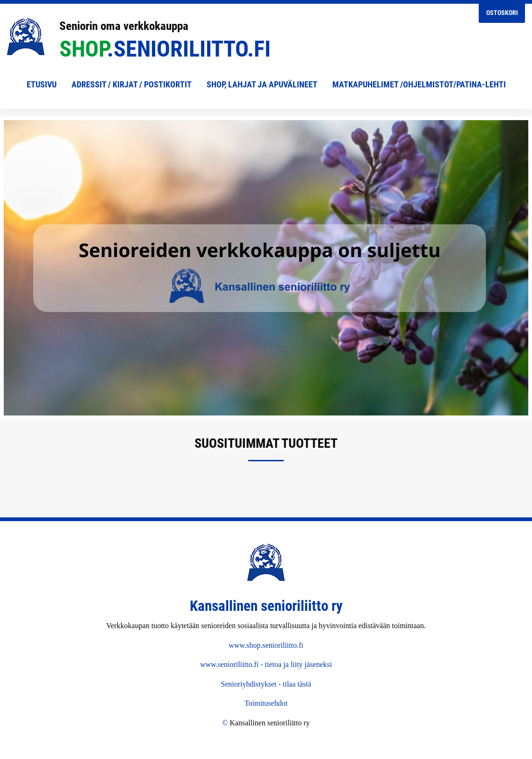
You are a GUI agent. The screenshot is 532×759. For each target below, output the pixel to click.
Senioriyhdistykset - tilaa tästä (266, 684)
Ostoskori (502, 13)
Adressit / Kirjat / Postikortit (132, 84)
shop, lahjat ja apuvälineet (262, 84)
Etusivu (42, 84)
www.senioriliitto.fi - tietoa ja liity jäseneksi (266, 664)
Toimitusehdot (266, 703)
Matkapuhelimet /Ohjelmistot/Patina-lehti (419, 84)
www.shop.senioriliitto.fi (266, 645)
